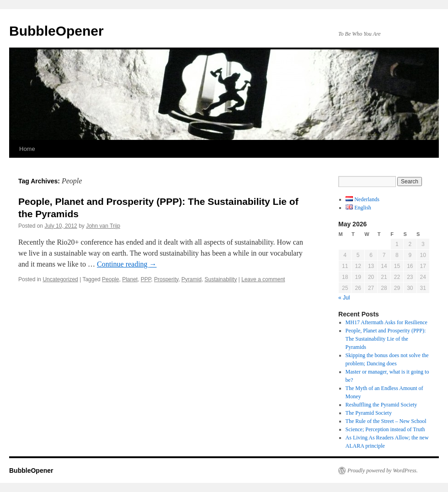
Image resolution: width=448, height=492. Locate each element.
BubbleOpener (56, 31)
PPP (146, 279)
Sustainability (221, 279)
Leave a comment (263, 279)
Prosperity (166, 279)
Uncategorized (60, 279)
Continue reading (127, 264)
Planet (130, 279)
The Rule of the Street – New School (386, 421)
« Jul (344, 298)
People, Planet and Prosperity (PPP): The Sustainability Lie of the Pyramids (386, 339)
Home (27, 149)
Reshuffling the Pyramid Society (381, 405)
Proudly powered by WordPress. (383, 471)
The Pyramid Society (369, 413)
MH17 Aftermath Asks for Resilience (387, 322)
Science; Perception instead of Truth (385, 429)
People (110, 279)
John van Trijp (103, 226)
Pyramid (192, 279)
